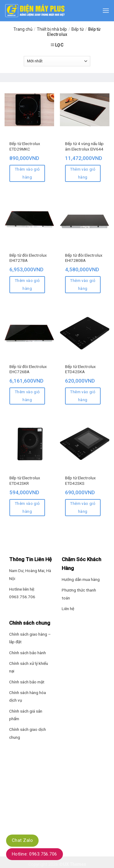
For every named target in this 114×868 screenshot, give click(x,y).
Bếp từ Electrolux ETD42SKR (25, 481)
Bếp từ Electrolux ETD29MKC (25, 146)
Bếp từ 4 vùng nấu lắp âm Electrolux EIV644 (84, 146)
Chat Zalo (22, 840)
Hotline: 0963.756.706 (35, 854)
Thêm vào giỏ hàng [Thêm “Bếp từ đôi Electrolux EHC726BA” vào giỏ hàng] (27, 396)
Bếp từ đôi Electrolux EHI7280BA (84, 258)
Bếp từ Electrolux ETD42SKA (80, 369)
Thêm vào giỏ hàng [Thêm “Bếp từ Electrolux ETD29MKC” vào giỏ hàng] (27, 173)
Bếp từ (78, 29)
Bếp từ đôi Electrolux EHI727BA (28, 258)
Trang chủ (23, 29)
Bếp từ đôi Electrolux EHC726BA (28, 369)
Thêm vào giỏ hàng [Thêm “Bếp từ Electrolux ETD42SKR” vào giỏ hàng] (27, 507)
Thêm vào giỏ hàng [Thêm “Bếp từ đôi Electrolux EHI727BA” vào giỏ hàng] (27, 285)
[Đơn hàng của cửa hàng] (57, 61)
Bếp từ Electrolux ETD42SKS (80, 481)
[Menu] (106, 10)
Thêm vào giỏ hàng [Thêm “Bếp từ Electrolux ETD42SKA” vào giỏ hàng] (83, 396)
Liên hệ (68, 609)
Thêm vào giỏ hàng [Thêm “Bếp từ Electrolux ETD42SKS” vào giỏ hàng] (83, 507)
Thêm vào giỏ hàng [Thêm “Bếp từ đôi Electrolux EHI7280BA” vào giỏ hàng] (83, 285)
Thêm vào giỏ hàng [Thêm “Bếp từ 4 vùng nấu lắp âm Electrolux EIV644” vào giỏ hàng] (83, 173)
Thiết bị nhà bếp (52, 29)
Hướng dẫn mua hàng (81, 579)
